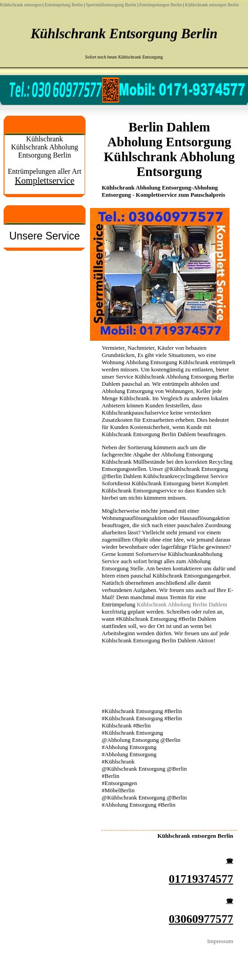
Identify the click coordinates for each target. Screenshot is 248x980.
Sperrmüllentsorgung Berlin (111, 5)
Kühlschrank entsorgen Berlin (212, 5)
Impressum (220, 941)
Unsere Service (44, 236)
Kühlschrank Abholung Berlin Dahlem (182, 604)
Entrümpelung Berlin (64, 5)
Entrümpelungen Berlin (161, 5)
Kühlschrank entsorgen (21, 5)
